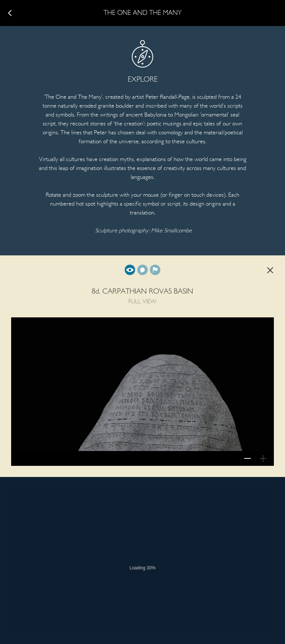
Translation (142, 270)
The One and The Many (143, 13)
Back (270, 270)
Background (155, 270)
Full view (130, 270)
